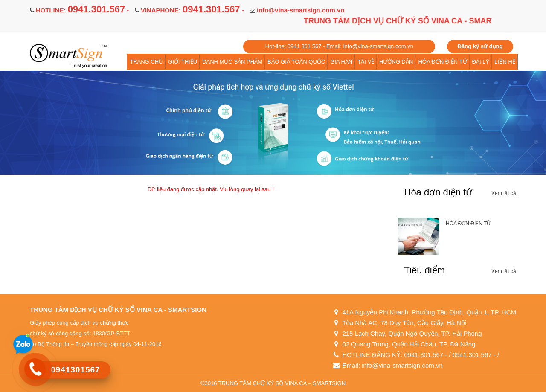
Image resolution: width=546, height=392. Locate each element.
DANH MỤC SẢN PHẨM (232, 62)
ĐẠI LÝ (481, 62)
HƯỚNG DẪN (396, 62)
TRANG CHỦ (146, 62)
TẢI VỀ (366, 62)
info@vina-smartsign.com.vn (301, 10)
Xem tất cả (504, 193)
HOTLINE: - (83, 10)
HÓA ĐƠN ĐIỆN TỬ (442, 62)
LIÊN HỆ (505, 62)
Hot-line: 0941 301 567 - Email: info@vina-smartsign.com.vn (339, 46)
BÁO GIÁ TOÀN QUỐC (296, 62)
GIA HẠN (341, 62)
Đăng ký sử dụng (480, 46)
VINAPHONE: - (192, 10)
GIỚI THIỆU (183, 62)
